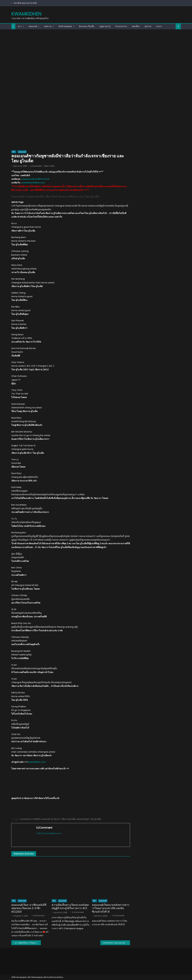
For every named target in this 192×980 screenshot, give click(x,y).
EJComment (36, 166)
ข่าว (20, 26)
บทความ (48, 26)
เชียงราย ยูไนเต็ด (69, 819)
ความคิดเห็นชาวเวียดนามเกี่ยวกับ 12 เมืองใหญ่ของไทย (28, 943)
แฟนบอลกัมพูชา (83, 819)
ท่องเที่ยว (136, 26)
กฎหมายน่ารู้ (105, 26)
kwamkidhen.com (37, 762)
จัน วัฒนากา (56, 819)
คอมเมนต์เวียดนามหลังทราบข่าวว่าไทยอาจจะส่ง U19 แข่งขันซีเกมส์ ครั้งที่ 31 (111, 908)
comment (25, 819)
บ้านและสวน (121, 26)
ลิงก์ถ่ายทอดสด (65, 26)
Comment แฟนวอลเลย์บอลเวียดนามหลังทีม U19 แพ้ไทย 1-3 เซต (116, 943)
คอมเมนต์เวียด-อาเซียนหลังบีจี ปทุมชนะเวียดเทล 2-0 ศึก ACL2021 (29, 908)
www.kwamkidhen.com (33, 183)
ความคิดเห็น (36, 819)
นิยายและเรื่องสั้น (87, 26)
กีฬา (14, 152)
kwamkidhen (26, 14)
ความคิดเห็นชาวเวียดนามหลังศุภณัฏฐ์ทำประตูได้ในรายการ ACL (70, 907)
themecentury (56, 977)
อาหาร (159, 26)
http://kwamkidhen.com (49, 833)
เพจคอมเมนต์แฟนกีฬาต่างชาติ (35, 179)
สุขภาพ (148, 26)
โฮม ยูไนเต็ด (96, 819)
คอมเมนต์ (33, 26)
